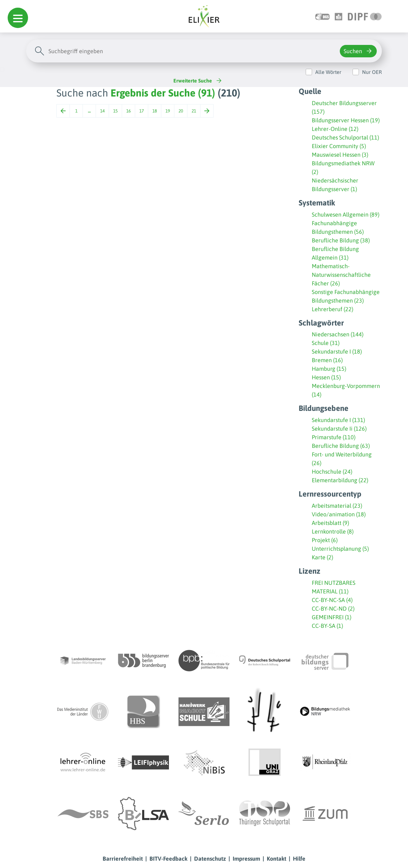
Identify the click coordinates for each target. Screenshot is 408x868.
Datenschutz (210, 859)
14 (102, 111)
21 (194, 111)
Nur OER (372, 72)
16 (128, 111)
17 (142, 111)
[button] (18, 18)
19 (168, 111)
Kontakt (277, 859)
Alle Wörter (328, 72)
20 (181, 111)
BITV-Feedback (168, 859)
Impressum (246, 859)
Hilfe (299, 859)
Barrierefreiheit (123, 859)
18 (155, 111)
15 (115, 111)
